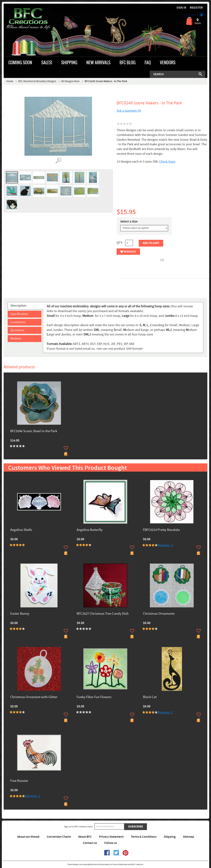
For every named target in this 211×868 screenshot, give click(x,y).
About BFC (85, 837)
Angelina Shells (21, 530)
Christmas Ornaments (159, 614)
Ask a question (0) (129, 111)
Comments (18, 322)
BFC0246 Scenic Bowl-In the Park (34, 431)
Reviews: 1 (165, 712)
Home (10, 81)
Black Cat (150, 697)
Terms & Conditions (144, 837)
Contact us (90, 843)
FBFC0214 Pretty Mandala (161, 530)
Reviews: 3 (165, 545)
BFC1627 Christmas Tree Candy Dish (103, 614)
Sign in (181, 8)
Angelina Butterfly (90, 530)
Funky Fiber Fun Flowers (94, 697)
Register (196, 8)
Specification (19, 314)
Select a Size (129, 222)
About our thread (28, 837)
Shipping (170, 837)
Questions (17, 330)
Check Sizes (167, 162)
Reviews (16, 338)
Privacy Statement (111, 837)
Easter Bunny (20, 614)
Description (18, 306)
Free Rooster (19, 781)
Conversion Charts (59, 837)
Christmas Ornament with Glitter (34, 697)
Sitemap (188, 837)
